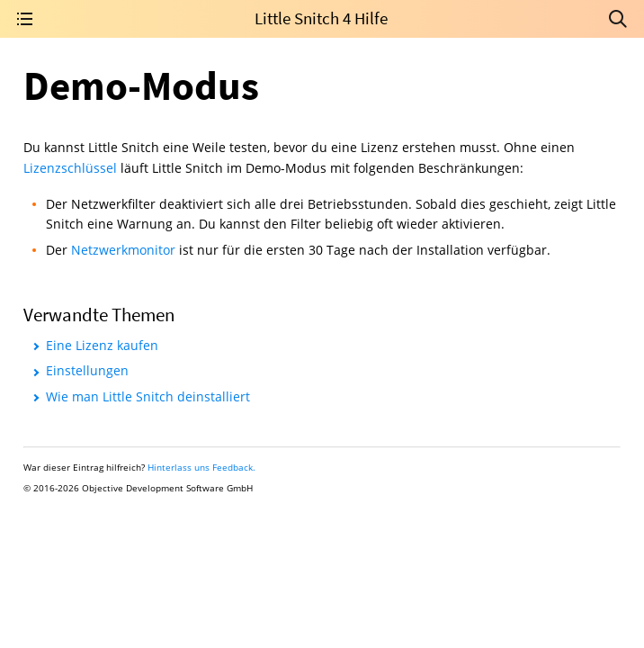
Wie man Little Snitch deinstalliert (148, 396)
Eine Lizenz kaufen (102, 345)
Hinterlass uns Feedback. (201, 467)
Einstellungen (87, 370)
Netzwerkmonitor (123, 250)
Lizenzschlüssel (70, 168)
